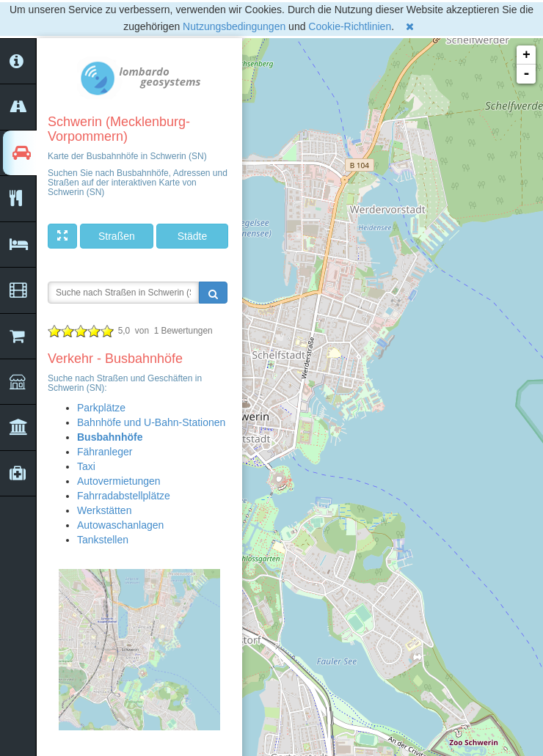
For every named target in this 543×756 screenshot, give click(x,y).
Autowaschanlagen (120, 525)
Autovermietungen (119, 481)
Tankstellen (103, 540)
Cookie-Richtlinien (350, 26)
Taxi (86, 466)
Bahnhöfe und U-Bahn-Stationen (151, 422)
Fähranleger (105, 452)
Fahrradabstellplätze (124, 496)
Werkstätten (104, 510)
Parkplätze (101, 408)
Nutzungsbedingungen (234, 26)
